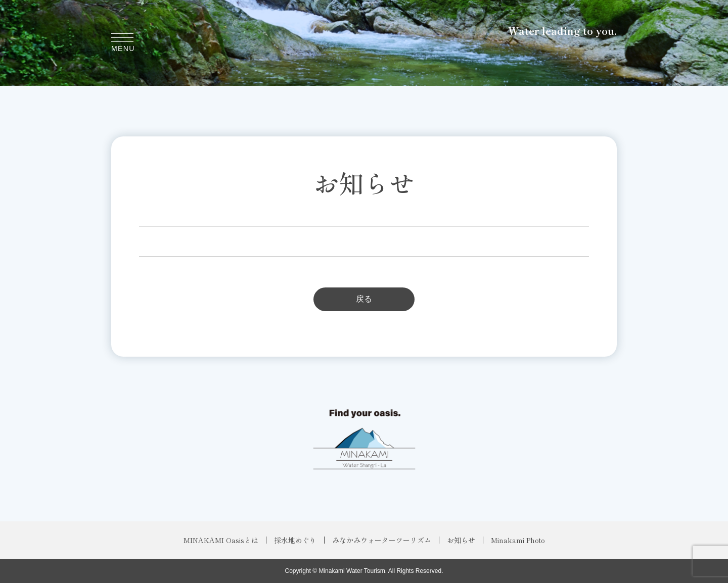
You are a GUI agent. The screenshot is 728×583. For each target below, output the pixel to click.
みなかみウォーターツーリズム (382, 540)
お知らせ (461, 540)
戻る (364, 299)
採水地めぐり (295, 540)
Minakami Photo (518, 540)
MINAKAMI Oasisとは (221, 540)
